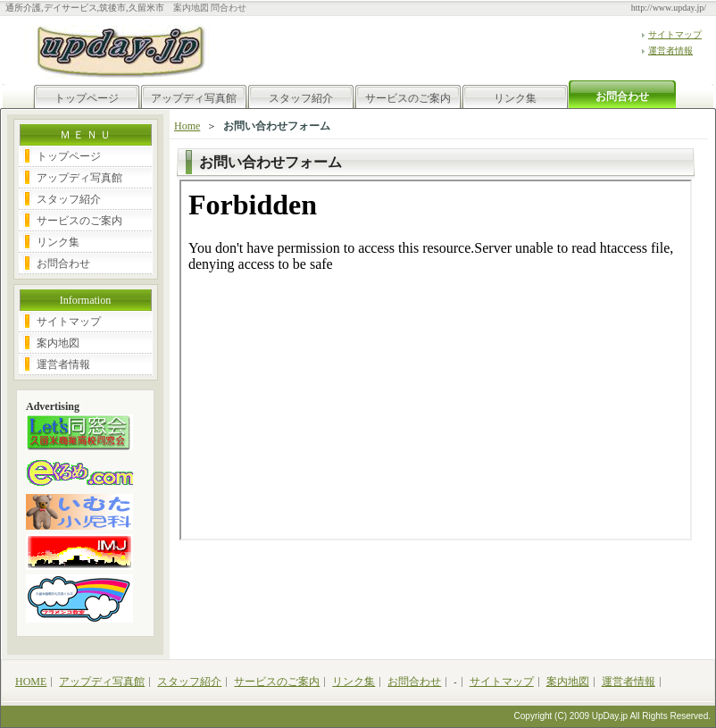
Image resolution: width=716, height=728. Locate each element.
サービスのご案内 (408, 98)
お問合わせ (63, 264)
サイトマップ (675, 34)
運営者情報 (670, 50)
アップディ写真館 (194, 98)
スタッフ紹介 (301, 98)
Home (187, 126)
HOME (31, 682)
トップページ (87, 98)
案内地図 (58, 343)
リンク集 (515, 98)
